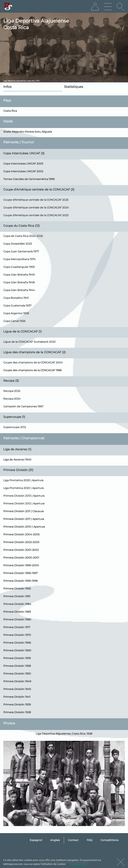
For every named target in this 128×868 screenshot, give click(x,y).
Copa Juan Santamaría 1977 (21, 251)
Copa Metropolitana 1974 (19, 259)
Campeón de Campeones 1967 (23, 406)
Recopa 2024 (12, 399)
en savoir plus (78, 864)
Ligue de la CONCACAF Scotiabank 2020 (29, 342)
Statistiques (74, 87)
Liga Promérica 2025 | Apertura (23, 480)
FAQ (90, 840)
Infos (7, 87)
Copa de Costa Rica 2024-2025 (23, 236)
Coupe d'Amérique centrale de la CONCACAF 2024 (36, 208)
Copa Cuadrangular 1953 (19, 267)
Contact (73, 840)
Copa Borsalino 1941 (16, 298)
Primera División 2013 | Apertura (24, 496)
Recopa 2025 (12, 391)
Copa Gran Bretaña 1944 (19, 290)
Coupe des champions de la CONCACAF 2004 (33, 363)
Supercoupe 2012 (15, 427)
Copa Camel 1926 (14, 321)
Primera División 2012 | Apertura (24, 504)
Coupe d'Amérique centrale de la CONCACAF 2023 (36, 215)
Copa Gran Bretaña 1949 (19, 275)
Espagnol (36, 840)
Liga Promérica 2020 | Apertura (23, 488)
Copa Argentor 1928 (16, 313)
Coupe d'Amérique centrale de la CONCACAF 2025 (36, 200)
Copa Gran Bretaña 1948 (19, 282)
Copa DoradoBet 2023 (18, 244)
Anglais (55, 840)
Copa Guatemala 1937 (17, 306)
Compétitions (109, 840)
